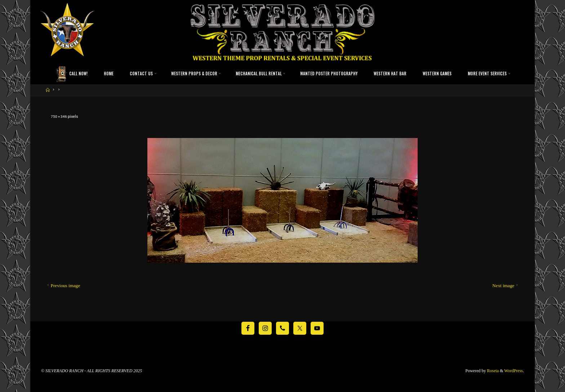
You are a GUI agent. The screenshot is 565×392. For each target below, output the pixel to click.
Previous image (63, 286)
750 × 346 (60, 117)
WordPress (513, 370)
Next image (506, 286)
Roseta (493, 370)
